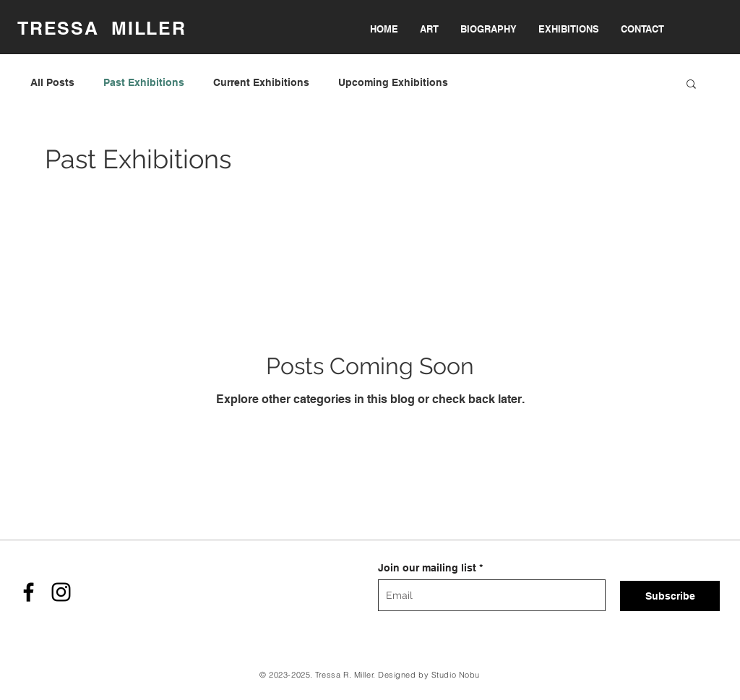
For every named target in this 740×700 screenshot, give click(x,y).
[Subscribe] (670, 596)
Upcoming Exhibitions (393, 82)
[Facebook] (29, 592)
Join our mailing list (427, 568)
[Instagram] (61, 592)
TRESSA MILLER (102, 28)
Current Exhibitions (261, 82)
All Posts (52, 82)
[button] (691, 85)
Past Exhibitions (144, 82)
